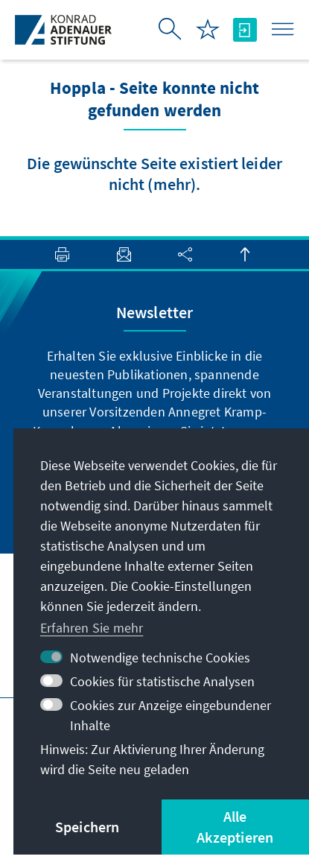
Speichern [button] (87, 827)
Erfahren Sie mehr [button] (92, 628)
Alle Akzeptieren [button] (235, 827)
